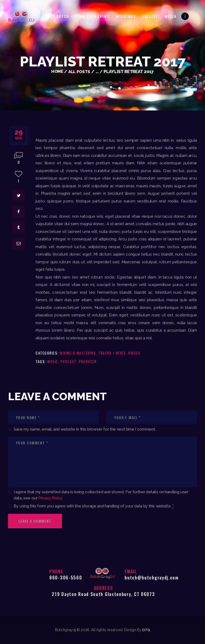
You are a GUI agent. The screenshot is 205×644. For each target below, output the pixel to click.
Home (57, 72)
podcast (70, 361)
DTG (146, 630)
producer (90, 361)
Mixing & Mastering (79, 353)
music (53, 361)
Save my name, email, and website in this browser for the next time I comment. (85, 429)
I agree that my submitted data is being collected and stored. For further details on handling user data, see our (101, 495)
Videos (138, 353)
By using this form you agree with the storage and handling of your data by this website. (94, 506)
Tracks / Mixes (114, 353)
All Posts (80, 72)
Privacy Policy (51, 498)
